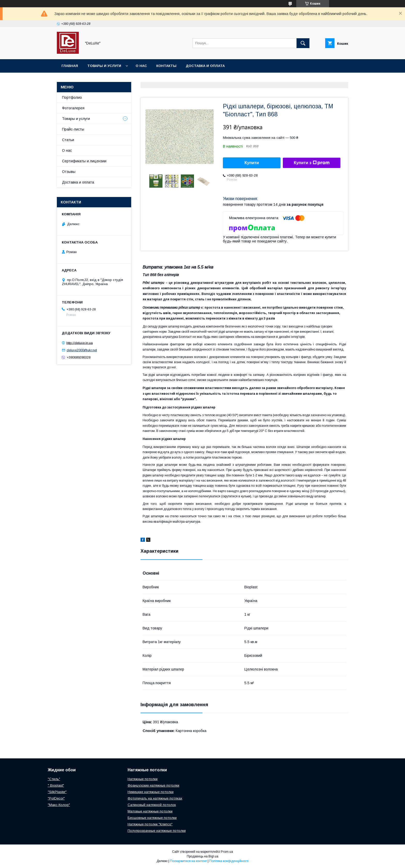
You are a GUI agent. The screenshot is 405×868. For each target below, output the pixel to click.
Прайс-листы (73, 129)
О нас (141, 66)
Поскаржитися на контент (188, 861)
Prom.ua (227, 852)
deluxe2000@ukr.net (82, 350)
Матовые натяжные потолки (150, 811)
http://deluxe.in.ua (80, 343)
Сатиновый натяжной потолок (152, 805)
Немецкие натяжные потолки (151, 792)
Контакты (166, 66)
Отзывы (69, 172)
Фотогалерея (73, 108)
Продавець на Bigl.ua (202, 856)
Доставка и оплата (205, 66)
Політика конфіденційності (229, 861)
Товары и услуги (104, 66)
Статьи (68, 140)
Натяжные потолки (143, 779)
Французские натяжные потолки (153, 785)
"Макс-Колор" (59, 805)
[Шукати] (303, 43)
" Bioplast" (56, 785)
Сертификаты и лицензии (84, 161)
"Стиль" (54, 779)
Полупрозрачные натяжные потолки (157, 831)
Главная (70, 66)
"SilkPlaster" (57, 792)
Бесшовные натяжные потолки (152, 818)
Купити (252, 163)
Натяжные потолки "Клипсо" (150, 824)
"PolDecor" (56, 798)
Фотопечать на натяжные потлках (155, 798)
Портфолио (72, 97)
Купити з (311, 163)
